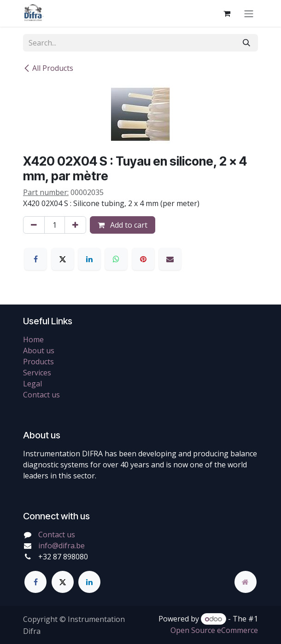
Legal (32, 384)
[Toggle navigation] (249, 13)
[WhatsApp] (116, 259)
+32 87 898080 (63, 557)
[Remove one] (34, 225)
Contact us (41, 395)
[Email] (170, 259)
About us (39, 351)
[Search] (246, 43)
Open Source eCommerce (214, 630)
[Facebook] (35, 259)
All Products (48, 68)
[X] (63, 259)
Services (37, 373)
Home (33, 339)
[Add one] (75, 225)
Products (38, 362)
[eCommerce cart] (227, 13)
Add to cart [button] (123, 225)
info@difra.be (61, 546)
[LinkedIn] (89, 259)
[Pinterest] (143, 259)
